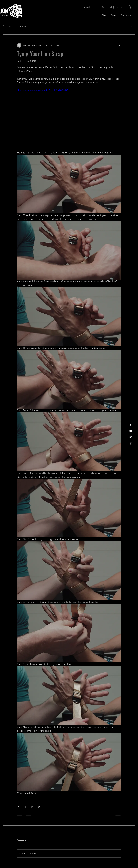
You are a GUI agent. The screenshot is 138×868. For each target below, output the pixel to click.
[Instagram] (131, 437)
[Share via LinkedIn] (32, 807)
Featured (22, 26)
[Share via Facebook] (18, 807)
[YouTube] (131, 431)
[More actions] (119, 45)
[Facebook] (131, 443)
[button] (129, 7)
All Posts (7, 26)
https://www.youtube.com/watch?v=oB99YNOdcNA (43, 90)
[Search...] (90, 7)
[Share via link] (39, 807)
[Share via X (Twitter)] (25, 807)
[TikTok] (131, 425)
